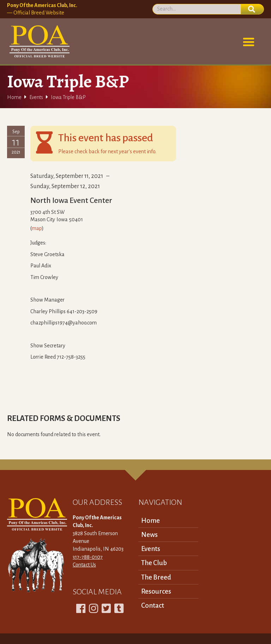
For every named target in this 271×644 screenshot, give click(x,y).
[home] (38, 42)
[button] (249, 42)
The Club (154, 563)
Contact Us (84, 565)
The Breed (156, 577)
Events (36, 97)
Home (14, 97)
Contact (153, 605)
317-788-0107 (88, 557)
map (37, 228)
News (149, 535)
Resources (156, 591)
